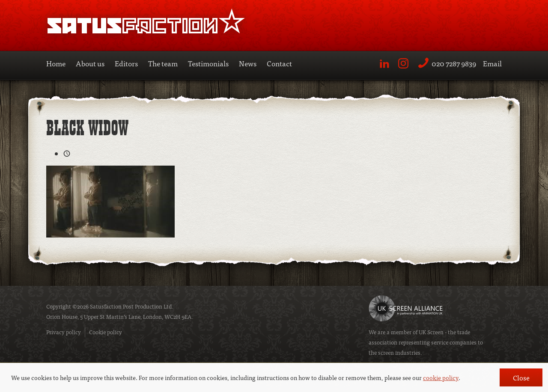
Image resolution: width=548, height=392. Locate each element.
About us (90, 63)
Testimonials (208, 63)
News (248, 63)
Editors (126, 63)
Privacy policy (64, 332)
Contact (279, 63)
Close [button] (521, 377)
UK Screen (431, 332)
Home (56, 63)
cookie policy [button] (441, 377)
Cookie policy (106, 332)
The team (163, 63)
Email (492, 63)
